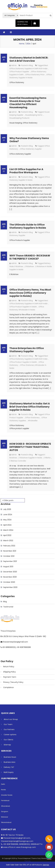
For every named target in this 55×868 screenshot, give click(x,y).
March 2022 (8, 541)
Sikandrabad (6, 822)
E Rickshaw (29, 266)
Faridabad (5, 800)
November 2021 (10, 551)
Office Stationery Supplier (31, 149)
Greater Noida (7, 795)
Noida (3, 790)
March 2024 (8, 530)
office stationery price (35, 75)
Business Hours (10, 757)
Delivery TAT (9, 767)
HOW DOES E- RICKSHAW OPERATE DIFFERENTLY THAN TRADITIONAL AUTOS (30, 447)
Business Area (9, 762)
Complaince (8, 687)
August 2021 (8, 566)
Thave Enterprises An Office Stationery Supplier (27, 350)
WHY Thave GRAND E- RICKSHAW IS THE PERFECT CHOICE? (30, 257)
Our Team (8, 724)
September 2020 (10, 587)
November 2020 (10, 577)
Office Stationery (32, 418)
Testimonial (8, 607)
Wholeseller (33, 421)
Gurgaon (5, 811)
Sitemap (7, 745)
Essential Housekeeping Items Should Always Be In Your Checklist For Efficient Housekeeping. (28, 103)
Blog (31, 65)
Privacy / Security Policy (13, 682)
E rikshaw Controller (18, 461)
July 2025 (7, 509)
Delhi (3, 784)
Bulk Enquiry (9, 772)
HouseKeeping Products (19, 118)
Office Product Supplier (19, 72)
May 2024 (7, 520)
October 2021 (9, 556)
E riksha (47, 458)
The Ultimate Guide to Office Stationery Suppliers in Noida (28, 226)
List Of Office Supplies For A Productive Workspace (26, 171)
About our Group (11, 719)
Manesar (5, 817)
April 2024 (7, 525)
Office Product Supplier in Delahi (23, 307)
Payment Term (10, 677)
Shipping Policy (9, 672)
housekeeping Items (34, 115)
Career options (10, 735)
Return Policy (9, 667)
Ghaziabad (5, 806)
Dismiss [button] (46, 865)
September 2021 (10, 561)
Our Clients (8, 740)
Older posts (9, 500)
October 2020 (9, 582)
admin (14, 65)
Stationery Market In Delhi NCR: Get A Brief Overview (29, 59)
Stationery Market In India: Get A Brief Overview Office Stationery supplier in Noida (30, 407)
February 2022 (9, 546)
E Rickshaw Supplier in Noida (30, 458)
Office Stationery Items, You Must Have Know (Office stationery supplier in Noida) (30, 293)
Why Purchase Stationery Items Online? (29, 140)
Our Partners (9, 729)
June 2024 (8, 515)
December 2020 (10, 572)
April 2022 (7, 535)
